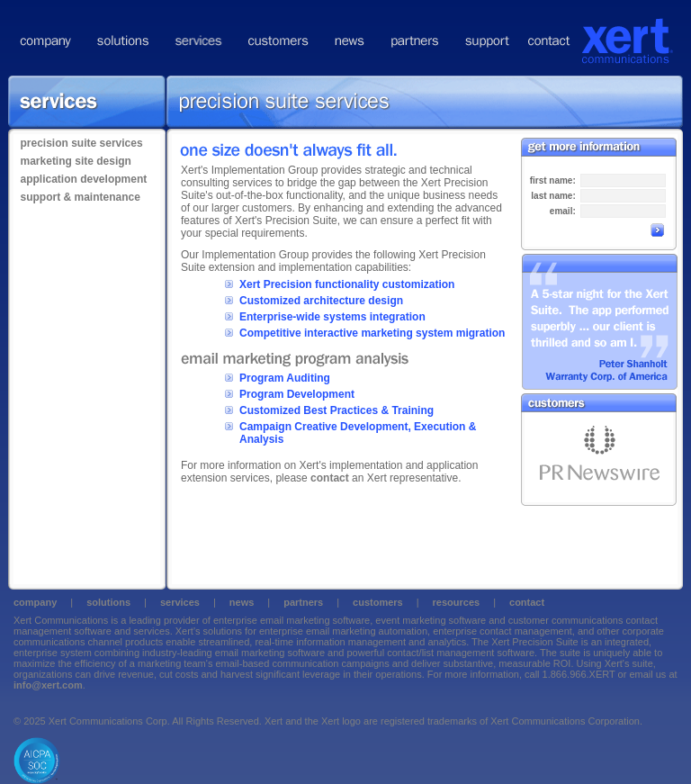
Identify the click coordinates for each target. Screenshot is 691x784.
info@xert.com (48, 685)
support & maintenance (81, 197)
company (35, 602)
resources (457, 602)
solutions (108, 602)
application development (84, 179)
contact (330, 478)
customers (378, 602)
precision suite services (82, 143)
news (242, 602)
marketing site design (76, 161)
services (180, 602)
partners (303, 602)
